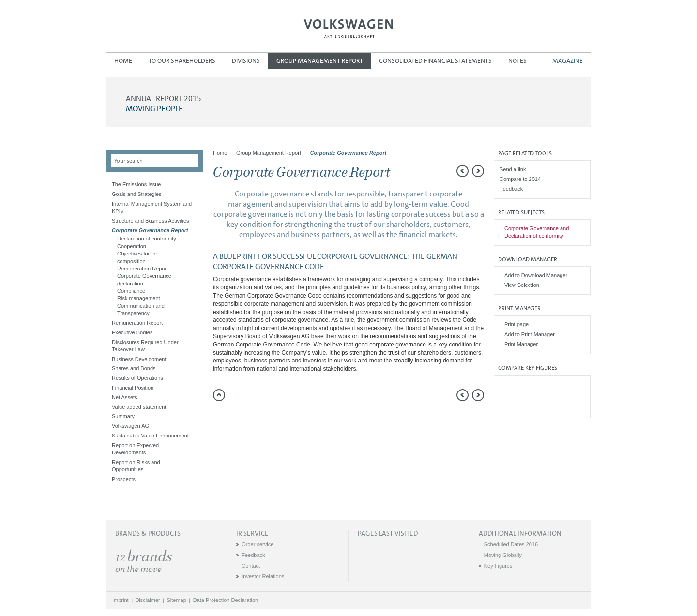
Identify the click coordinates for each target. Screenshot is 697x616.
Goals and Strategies (137, 194)
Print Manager (521, 344)
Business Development (139, 359)
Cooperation (132, 246)
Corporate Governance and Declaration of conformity (537, 232)
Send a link (513, 169)
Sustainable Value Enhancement (150, 436)
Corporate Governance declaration (144, 279)
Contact (251, 566)
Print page (516, 324)
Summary (123, 416)
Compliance (131, 291)
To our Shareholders (182, 61)
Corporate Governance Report (150, 230)
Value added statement (139, 407)
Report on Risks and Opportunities (136, 466)
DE (584, 22)
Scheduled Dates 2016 (511, 544)
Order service (258, 544)
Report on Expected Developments (135, 449)
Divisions (246, 61)
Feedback (511, 189)
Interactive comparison (542, 407)
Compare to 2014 (520, 179)
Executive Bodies (132, 332)
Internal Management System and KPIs (152, 207)
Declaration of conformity (147, 239)
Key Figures (498, 566)
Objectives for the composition (138, 257)
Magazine (568, 61)
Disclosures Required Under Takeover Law (145, 346)
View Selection (522, 285)
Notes (517, 61)
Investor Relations (263, 576)
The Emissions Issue (136, 184)
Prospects (124, 479)
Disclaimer (147, 600)
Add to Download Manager (536, 275)
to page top (219, 395)
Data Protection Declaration (226, 600)
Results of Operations (137, 378)
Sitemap (177, 600)
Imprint (121, 600)
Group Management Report (320, 61)
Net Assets (125, 397)
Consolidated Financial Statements (435, 61)
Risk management (139, 298)
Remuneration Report (143, 269)
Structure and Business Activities (151, 221)
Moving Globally (503, 555)
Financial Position (133, 388)
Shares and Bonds (134, 368)
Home (123, 61)
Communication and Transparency (141, 309)
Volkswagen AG (348, 27)
